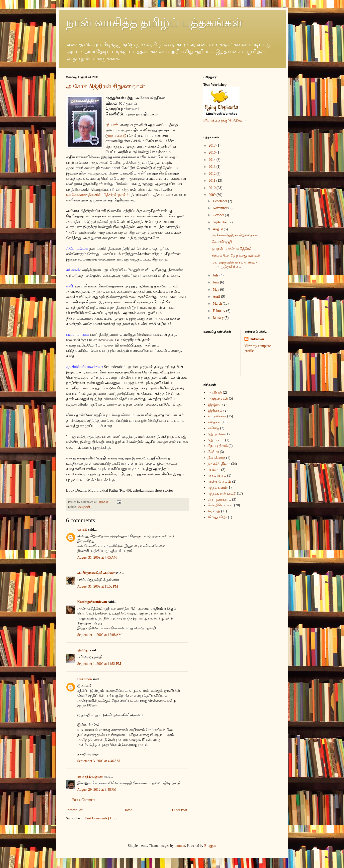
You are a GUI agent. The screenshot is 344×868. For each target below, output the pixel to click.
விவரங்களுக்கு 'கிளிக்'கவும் (225, 121)
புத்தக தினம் (217, 487)
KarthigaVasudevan (92, 602)
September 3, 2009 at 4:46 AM (99, 761)
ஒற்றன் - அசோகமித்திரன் (232, 249)
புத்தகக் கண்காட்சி (222, 493)
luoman (180, 846)
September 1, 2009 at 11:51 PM (99, 664)
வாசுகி (82, 530)
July (216, 275)
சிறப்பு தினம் (218, 446)
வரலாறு (214, 511)
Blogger (210, 846)
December (220, 201)
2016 (213, 152)
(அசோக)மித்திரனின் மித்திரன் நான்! (97, 195)
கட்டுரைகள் (217, 416)
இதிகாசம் (215, 410)
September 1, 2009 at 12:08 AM (100, 635)
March (218, 304)
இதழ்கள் (215, 404)
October (219, 215)
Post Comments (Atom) (102, 818)
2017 (213, 145)
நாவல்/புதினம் (219, 464)
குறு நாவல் (216, 434)
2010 (213, 188)
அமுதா (83, 650)
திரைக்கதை (216, 458)
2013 (213, 167)
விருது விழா (217, 517)
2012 (213, 174)
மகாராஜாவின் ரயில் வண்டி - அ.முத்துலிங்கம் (234, 264)
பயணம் (214, 470)
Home (128, 810)
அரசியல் (215, 392)
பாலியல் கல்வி (220, 481)
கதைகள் (84, 507)
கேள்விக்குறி (222, 242)
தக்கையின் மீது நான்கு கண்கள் (236, 256)
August (218, 229)
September (221, 222)
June (216, 282)
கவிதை (213, 428)
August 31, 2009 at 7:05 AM (97, 558)
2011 (212, 181)
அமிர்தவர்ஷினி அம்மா (96, 573)
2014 (213, 160)
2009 (213, 195)
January (219, 318)
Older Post (180, 810)
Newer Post (75, 810)
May (216, 290)
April (217, 297)
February (220, 311)
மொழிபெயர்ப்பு (220, 505)
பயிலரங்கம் (217, 476)
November (221, 208)
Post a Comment (84, 800)
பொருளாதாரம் (219, 499)
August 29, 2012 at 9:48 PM (97, 790)
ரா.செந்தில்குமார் (91, 776)
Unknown (85, 679)
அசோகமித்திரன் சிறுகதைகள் (106, 86)
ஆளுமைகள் (218, 398)
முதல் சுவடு (117, 135)
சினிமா (213, 452)
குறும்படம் (216, 440)
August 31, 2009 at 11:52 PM (98, 586)
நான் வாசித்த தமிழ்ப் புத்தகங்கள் (154, 22)
